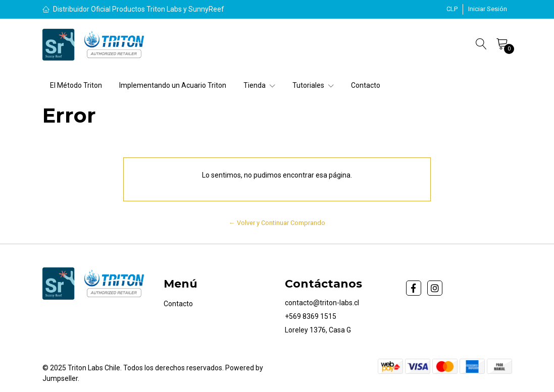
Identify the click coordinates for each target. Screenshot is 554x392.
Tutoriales (313, 85)
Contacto (366, 85)
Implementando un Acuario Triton (173, 85)
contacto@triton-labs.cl (322, 303)
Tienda (259, 85)
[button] (452, 9)
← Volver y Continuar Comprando (277, 223)
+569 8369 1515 (311, 316)
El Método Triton (76, 85)
